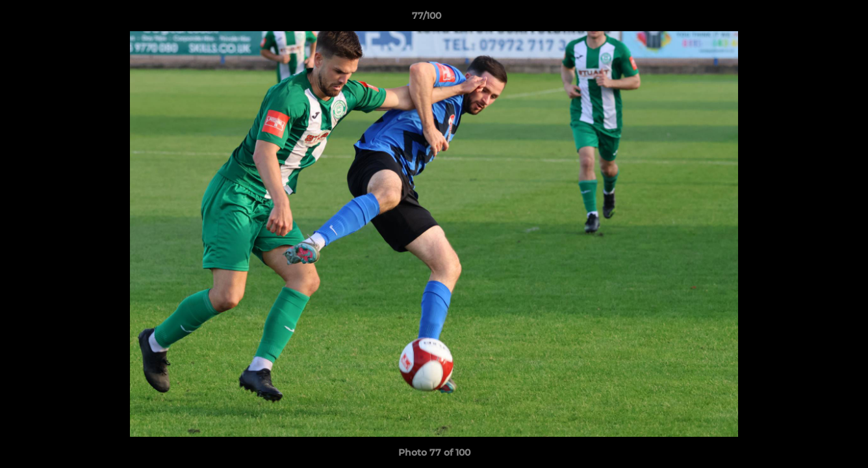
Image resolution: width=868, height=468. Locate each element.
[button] (813, 19)
